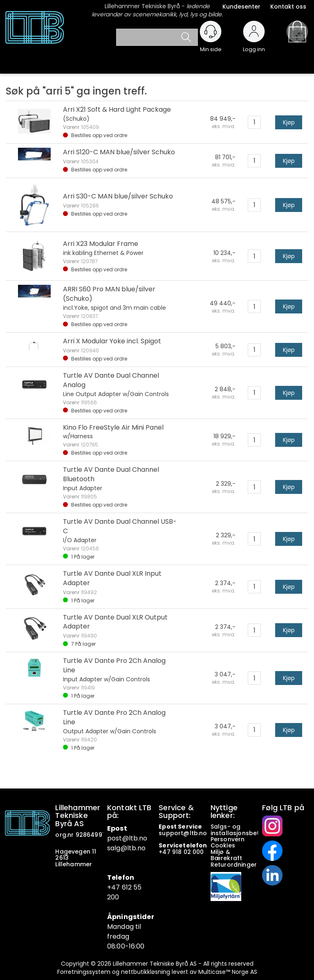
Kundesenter (241, 7)
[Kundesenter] (211, 32)
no (203, 833)
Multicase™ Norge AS (228, 972)
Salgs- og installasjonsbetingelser (248, 830)
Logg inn (254, 46)
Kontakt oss (288, 7)
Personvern (228, 839)
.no (142, 838)
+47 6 (117, 887)
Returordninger (234, 865)
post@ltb (122, 838)
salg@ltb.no (127, 848)
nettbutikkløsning (146, 972)
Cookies (224, 845)
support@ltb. (179, 833)
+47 (165, 852)
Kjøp (289, 122)
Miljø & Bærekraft (226, 855)
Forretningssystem (84, 972)
